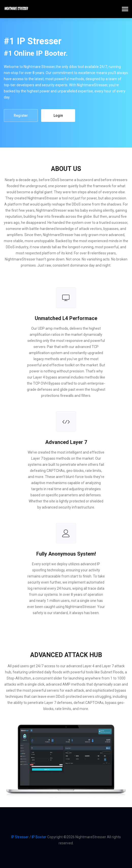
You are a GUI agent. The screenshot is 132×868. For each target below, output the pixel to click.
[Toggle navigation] (125, 10)
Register (21, 115)
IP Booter (39, 837)
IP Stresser (20, 837)
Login (58, 115)
